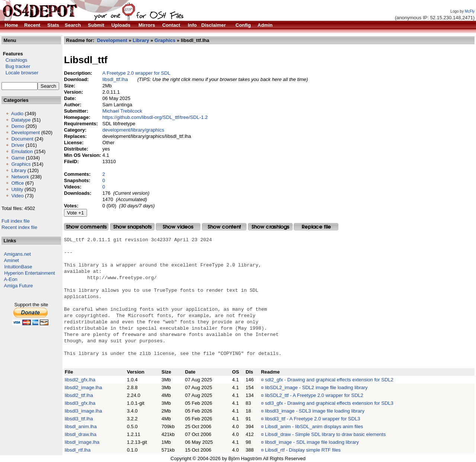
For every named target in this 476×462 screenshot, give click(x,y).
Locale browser (20, 73)
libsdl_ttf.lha (115, 79)
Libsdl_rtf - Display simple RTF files (303, 450)
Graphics (21, 164)
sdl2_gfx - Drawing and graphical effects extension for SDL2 (329, 380)
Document (22, 139)
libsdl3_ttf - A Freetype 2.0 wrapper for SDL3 (313, 419)
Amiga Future (19, 286)
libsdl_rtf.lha (78, 450)
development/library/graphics (133, 130)
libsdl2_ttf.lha (79, 395)
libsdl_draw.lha (81, 434)
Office (17, 183)
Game (18, 158)
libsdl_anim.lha (81, 427)
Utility (17, 189)
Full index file (16, 221)
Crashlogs (14, 60)
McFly (470, 11)
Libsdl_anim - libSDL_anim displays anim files (314, 427)
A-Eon (11, 279)
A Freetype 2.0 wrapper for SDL (136, 73)
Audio (17, 114)
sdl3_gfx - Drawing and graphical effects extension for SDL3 (329, 403)
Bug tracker (16, 66)
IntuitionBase (18, 267)
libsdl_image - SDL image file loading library (312, 442)
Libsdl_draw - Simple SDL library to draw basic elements (326, 434)
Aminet (12, 260)
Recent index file (19, 227)
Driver (18, 145)
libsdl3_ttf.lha (79, 419)
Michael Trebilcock (122, 111)
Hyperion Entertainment (30, 273)
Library (19, 170)
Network (20, 177)
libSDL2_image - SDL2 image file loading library (316, 387)
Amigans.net (17, 254)
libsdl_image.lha (82, 442)
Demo (18, 126)
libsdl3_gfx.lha (80, 403)
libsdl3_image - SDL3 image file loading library (315, 411)
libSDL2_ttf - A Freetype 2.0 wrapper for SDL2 (314, 395)
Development (25, 133)
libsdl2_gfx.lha (80, 380)
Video (17, 196)
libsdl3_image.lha (83, 411)
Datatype (21, 120)
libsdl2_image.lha (83, 387)
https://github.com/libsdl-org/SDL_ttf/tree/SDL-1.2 (155, 117)
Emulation (22, 151)
